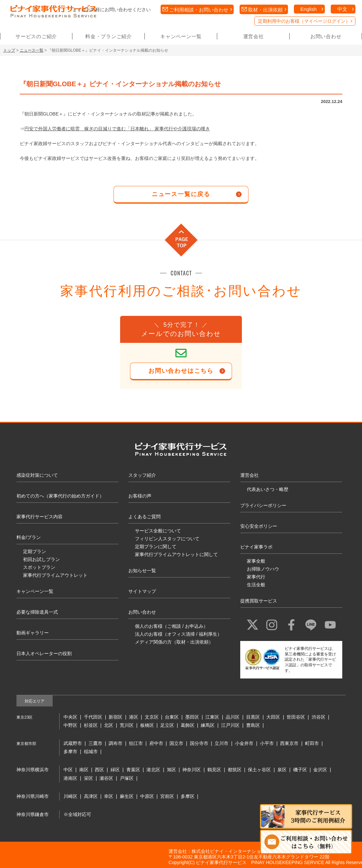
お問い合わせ (326, 36)
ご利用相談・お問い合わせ (199, 10)
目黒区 (253, 717)
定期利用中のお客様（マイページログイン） (304, 21)
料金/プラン (29, 537)
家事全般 (256, 561)
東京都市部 (26, 744)
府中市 (156, 743)
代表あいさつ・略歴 (268, 489)
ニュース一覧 (32, 50)
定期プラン (35, 551)
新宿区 (116, 717)
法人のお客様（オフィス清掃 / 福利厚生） (178, 634)
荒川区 (127, 725)
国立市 (176, 743)
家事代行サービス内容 (39, 517)
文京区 (152, 717)
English (309, 9)
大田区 (273, 717)
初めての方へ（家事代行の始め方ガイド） (60, 496)
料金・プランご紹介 (109, 36)
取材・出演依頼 (265, 10)
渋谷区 (319, 717)
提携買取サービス (259, 601)
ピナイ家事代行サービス (221, 862)
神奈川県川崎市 (33, 796)
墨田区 (192, 717)
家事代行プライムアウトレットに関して (176, 554)
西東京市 (289, 743)
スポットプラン (39, 567)
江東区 (212, 717)
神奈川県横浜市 (33, 770)
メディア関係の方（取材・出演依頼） (174, 642)
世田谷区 (296, 717)
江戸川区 (230, 725)
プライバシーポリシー (263, 505)
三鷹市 (95, 743)
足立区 (167, 725)
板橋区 (147, 725)
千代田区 (93, 717)
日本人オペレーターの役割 (44, 653)
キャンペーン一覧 (181, 36)
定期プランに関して (156, 547)
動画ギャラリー (33, 633)
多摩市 (70, 752)
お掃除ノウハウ (263, 569)
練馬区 (208, 725)
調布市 (116, 743)
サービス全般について (158, 531)
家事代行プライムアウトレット (55, 575)
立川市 (221, 743)
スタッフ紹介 (142, 475)
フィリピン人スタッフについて (167, 539)
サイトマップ (142, 591)
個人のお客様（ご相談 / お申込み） (171, 626)
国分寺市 (199, 743)
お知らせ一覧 (142, 571)
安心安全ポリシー (259, 526)
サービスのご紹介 (36, 36)
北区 (109, 725)
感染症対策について (37, 475)
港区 (134, 717)
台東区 (172, 717)
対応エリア (35, 701)
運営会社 (254, 36)
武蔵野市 (73, 743)
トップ (9, 50)
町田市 (312, 743)
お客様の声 (140, 496)
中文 (342, 9)
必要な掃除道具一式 (37, 612)
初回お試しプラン (41, 559)
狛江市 (136, 743)
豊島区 (253, 725)
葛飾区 (188, 725)
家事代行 (256, 577)
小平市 (267, 743)
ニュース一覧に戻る (181, 194)
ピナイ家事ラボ (256, 547)
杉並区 (91, 725)
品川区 (233, 717)
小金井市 (244, 743)
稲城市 (91, 752)
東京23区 (25, 717)
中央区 (70, 717)
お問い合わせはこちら (181, 371)
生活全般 (256, 585)
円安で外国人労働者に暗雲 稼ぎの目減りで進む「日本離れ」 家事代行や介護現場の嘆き (117, 129)
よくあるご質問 (144, 517)
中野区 (70, 725)
